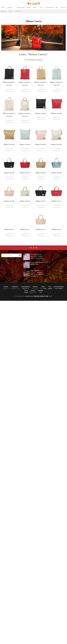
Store (43, 8)
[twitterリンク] (31, 248)
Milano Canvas (19, 11)
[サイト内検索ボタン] (20, 256)
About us (33, 292)
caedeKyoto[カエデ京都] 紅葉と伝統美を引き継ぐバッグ (38, 296)
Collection (30, 8)
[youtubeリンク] (36, 248)
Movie (60, 8)
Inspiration (11, 8)
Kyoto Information (51, 8)
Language (40, 292)
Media (37, 8)
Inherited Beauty (21, 8)
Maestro (3, 8)
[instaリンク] (34, 248)
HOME (4, 11)
